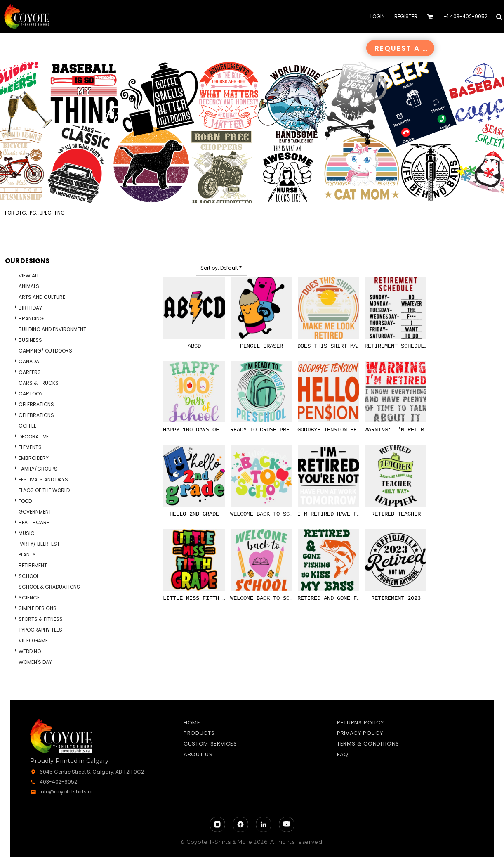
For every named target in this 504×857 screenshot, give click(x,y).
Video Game (33, 640)
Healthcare (34, 522)
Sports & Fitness (41, 619)
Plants (27, 555)
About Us (198, 754)
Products (199, 733)
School (29, 576)
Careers (30, 372)
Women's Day (35, 662)
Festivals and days (43, 479)
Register (406, 16)
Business (30, 340)
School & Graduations (49, 587)
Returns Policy (360, 723)
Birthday (30, 308)
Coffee (27, 426)
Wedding (30, 651)
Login (378, 16)
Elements (30, 447)
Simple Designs (38, 608)
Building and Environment (52, 329)
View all (29, 276)
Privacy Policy (360, 733)
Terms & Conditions (368, 744)
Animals (29, 286)
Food (25, 501)
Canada (29, 361)
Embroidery (34, 458)
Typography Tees (40, 630)
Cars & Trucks (39, 383)
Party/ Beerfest (39, 544)
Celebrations (36, 404)
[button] (430, 17)
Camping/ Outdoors (45, 351)
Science (29, 598)
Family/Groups (38, 469)
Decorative (34, 437)
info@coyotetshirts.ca (67, 792)
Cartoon (31, 394)
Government (35, 512)
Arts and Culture (42, 297)
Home (192, 723)
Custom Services (210, 744)
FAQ (343, 754)
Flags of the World (44, 490)
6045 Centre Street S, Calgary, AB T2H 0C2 (92, 772)
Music (27, 533)
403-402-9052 (58, 782)
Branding (31, 318)
